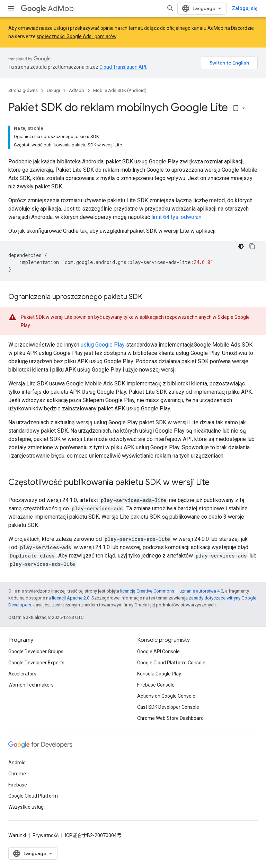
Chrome (17, 774)
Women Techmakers (31, 685)
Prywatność (46, 835)
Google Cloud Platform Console (171, 663)
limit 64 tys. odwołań (176, 217)
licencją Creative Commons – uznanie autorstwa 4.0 (172, 591)
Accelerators (22, 674)
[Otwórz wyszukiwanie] (170, 8)
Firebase (18, 785)
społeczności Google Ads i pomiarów (77, 36)
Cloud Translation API (123, 67)
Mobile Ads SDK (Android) (120, 90)
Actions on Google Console (166, 696)
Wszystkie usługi (26, 807)
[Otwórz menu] (11, 8)
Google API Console (158, 652)
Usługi (53, 90)
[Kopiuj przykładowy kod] (252, 246)
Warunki (17, 835)
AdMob (47, 8)
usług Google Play (103, 345)
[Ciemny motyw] (241, 246)
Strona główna (23, 90)
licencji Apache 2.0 (71, 598)
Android (17, 763)
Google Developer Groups (36, 652)
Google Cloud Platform (33, 796)
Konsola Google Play (159, 674)
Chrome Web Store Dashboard (170, 718)
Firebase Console (156, 685)
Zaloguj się (245, 8)
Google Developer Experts (36, 663)
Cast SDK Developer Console (168, 707)
